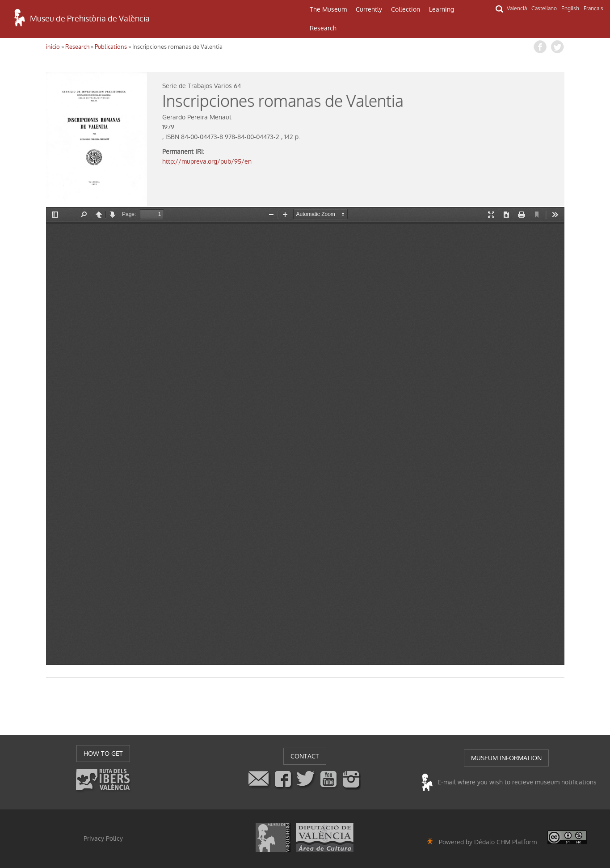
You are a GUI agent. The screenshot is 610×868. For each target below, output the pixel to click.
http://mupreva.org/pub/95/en (207, 161)
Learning (442, 9)
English (570, 8)
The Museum (328, 9)
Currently (369, 9)
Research (323, 28)
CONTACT (305, 756)
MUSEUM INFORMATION (506, 758)
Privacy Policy (103, 838)
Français (593, 8)
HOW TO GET (103, 754)
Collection (406, 9)
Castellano (544, 8)
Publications (111, 47)
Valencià (517, 8)
